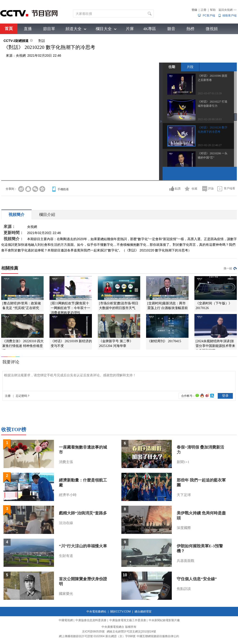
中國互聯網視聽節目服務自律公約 (158, 636)
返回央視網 (228, 10)
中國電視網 (66, 620)
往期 (172, 67)
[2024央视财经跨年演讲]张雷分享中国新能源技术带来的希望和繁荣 (215, 346)
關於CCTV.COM (121, 612)
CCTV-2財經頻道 (16, 41)
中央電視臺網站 (96, 612)
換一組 (228, 268)
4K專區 (150, 29)
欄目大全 (104, 29)
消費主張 (66, 462)
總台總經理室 (143, 612)
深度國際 (184, 528)
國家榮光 (66, 594)
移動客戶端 (230, 16)
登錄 (194, 10)
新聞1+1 (183, 462)
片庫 (130, 29)
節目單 (49, 29)
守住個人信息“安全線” (197, 579)
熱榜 (190, 29)
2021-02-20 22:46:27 (210, 145)
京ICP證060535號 (93, 632)
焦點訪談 (184, 589)
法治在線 (66, 523)
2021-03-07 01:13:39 (210, 93)
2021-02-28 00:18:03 (210, 119)
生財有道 (66, 556)
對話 (42, 41)
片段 (190, 67)
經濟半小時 (68, 495)
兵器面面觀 (186, 561)
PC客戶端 (209, 16)
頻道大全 (74, 29)
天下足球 (184, 495)
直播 (28, 29)
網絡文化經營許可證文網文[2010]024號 (131, 632)
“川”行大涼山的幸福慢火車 (83, 546)
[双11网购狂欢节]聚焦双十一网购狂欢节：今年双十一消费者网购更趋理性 (70, 308)
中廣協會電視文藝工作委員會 (128, 620)
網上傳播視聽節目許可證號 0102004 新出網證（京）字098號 (97, 636)
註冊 (204, 10)
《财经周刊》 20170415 (164, 341)
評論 (211, 188)
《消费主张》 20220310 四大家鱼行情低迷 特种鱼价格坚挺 (23, 346)
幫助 (213, 10)
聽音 (171, 29)
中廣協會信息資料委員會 (91, 620)
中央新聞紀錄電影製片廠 (164, 620)
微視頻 (212, 29)
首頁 (9, 29)
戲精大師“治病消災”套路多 (83, 513)
